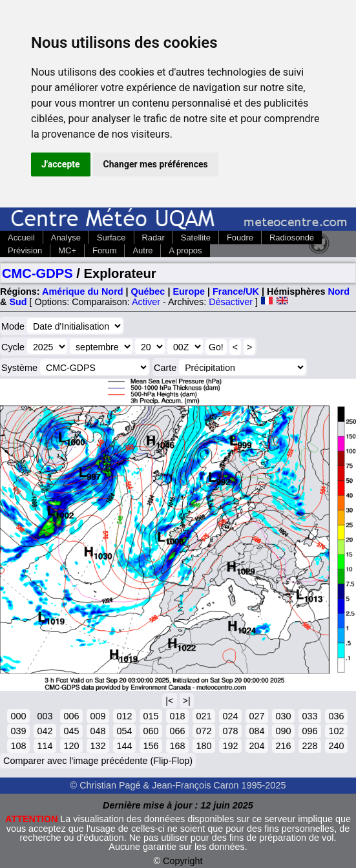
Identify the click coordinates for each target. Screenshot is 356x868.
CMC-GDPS (37, 273)
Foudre (240, 238)
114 (45, 746)
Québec (148, 291)
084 (257, 731)
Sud (18, 302)
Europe (189, 291)
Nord (339, 291)
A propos (185, 250)
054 (124, 731)
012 (124, 716)
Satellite (196, 238)
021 (204, 716)
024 (230, 716)
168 (177, 746)
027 (257, 716)
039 (18, 731)
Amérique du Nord (83, 291)
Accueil (21, 238)
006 (71, 716)
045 (71, 731)
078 (230, 731)
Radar (153, 238)
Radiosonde (292, 238)
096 (309, 731)
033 (309, 716)
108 (18, 746)
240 (336, 746)
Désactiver (231, 302)
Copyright (183, 861)
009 (98, 716)
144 (124, 746)
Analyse (66, 238)
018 (177, 716)
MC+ (67, 250)
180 (204, 746)
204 (257, 746)
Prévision (25, 250)
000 (18, 716)
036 (336, 716)
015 (151, 716)
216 (283, 746)
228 (309, 746)
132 (98, 746)
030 (283, 716)
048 (98, 731)
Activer (146, 302)
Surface (111, 238)
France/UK (236, 291)
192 (230, 746)
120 (71, 746)
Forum (104, 250)
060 (151, 731)
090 (283, 731)
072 (204, 731)
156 (151, 746)
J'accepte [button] (61, 164)
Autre (142, 250)
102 (336, 731)
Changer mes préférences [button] (156, 164)
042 (45, 731)
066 (177, 731)
